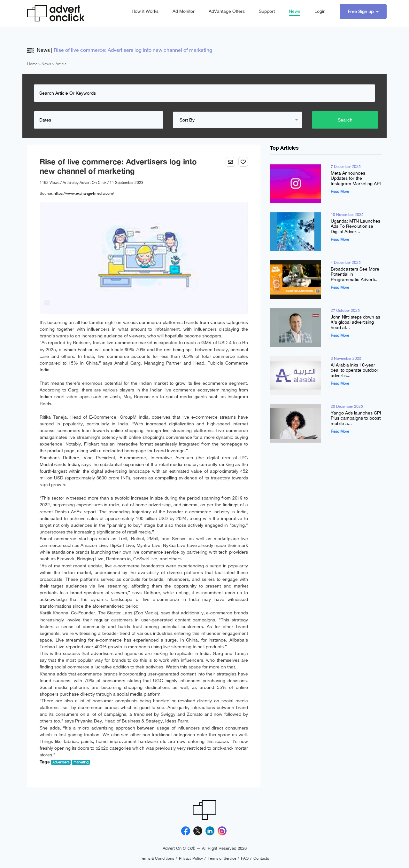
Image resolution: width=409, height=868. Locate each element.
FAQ (245, 858)
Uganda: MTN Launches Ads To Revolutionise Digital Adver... (355, 226)
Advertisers (61, 762)
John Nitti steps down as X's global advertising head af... (355, 322)
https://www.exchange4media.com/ (84, 193)
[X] (198, 831)
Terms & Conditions (157, 858)
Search (345, 120)
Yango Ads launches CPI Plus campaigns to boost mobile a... (356, 418)
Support (267, 11)
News (295, 11)
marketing (81, 762)
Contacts (261, 858)
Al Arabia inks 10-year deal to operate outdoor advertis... (355, 370)
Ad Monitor (184, 11)
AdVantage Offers (227, 11)
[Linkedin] (210, 831)
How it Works (145, 11)
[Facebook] (186, 831)
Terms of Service (222, 858)
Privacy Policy (191, 858)
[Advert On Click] (56, 13)
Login (320, 11)
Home (32, 64)
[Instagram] (222, 831)
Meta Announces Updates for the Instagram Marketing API (356, 178)
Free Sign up (361, 12)
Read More (340, 192)
